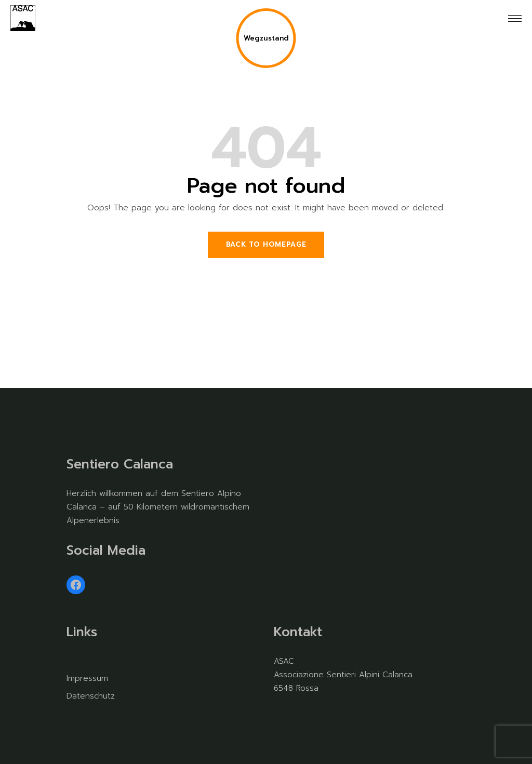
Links (82, 632)
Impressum (87, 678)
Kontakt (298, 632)
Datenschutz (91, 696)
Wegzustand (266, 38)
